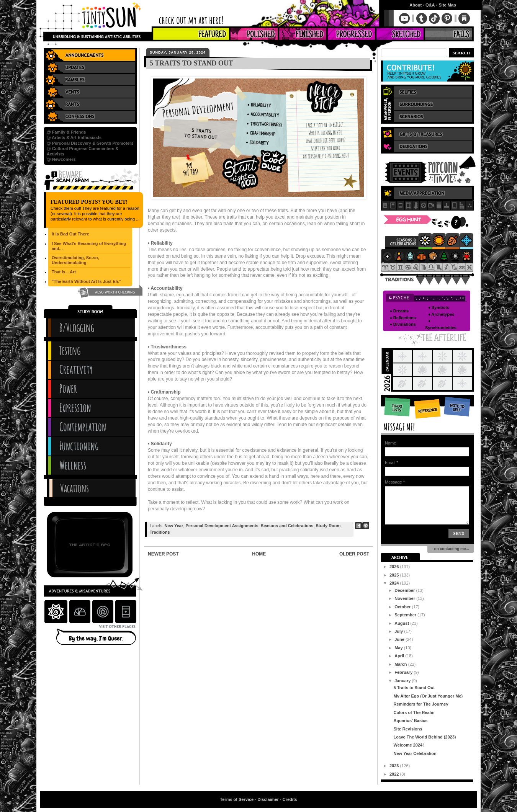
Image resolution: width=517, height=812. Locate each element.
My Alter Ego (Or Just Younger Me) (428, 696)
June (400, 639)
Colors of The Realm (414, 712)
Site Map (447, 5)
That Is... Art (64, 272)
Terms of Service (237, 799)
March (401, 664)
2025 (395, 575)
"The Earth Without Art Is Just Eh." (87, 281)
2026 (395, 567)
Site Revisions (408, 729)
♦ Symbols (439, 307)
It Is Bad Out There (70, 234)
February (404, 672)
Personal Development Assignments (222, 526)
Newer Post (163, 554)
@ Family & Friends (66, 132)
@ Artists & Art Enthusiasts (74, 137)
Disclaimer (268, 799)
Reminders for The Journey (421, 704)
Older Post (354, 554)
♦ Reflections (403, 318)
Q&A (430, 5)
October (403, 607)
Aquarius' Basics (410, 721)
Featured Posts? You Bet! (89, 202)
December (405, 590)
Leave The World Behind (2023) (425, 737)
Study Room (328, 526)
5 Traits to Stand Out (414, 688)
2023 (395, 766)
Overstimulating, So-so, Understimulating (75, 260)
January (403, 681)
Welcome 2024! (408, 745)
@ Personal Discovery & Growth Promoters (90, 143)
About (416, 5)
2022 (395, 774)
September (406, 615)
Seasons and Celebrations (287, 526)
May (399, 648)
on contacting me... (451, 549)
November (405, 598)
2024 (395, 583)
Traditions (160, 532)
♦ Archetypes (441, 314)
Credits (290, 799)
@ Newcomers (61, 159)
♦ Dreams (399, 311)
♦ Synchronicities (441, 324)
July (399, 631)
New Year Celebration (415, 753)
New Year (174, 526)
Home (259, 554)
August (402, 623)
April (400, 656)
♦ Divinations (403, 324)
